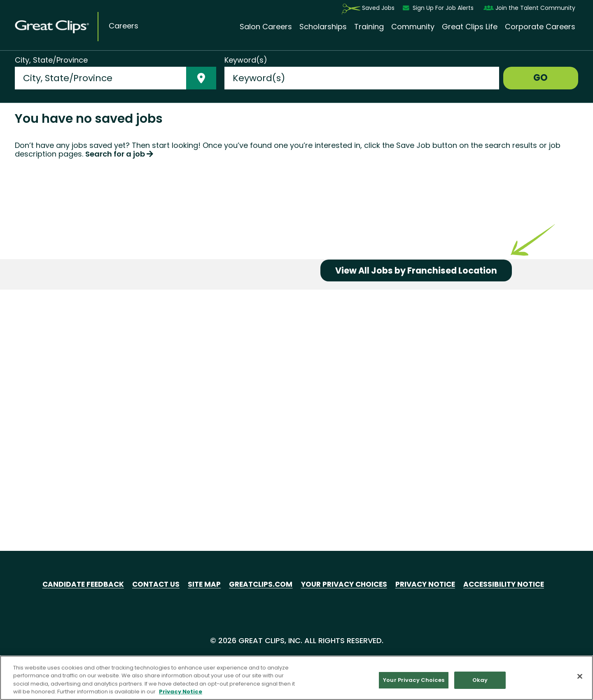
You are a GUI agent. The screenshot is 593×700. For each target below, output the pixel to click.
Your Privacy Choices (345, 584)
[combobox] (100, 78)
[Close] (580, 676)
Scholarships (323, 27)
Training (369, 27)
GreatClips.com (257, 584)
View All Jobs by (421, 487)
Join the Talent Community (529, 8)
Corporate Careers (540, 27)
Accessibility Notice (513, 584)
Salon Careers (266, 27)
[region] (296, 678)
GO (540, 78)
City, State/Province (51, 60)
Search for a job (119, 313)
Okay (480, 680)
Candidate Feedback (72, 584)
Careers (124, 26)
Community (413, 27)
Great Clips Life (470, 27)
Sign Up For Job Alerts (439, 8)
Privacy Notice (431, 584)
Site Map (198, 584)
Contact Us (148, 584)
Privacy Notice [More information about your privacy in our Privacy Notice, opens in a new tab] (181, 692)
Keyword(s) (246, 60)
